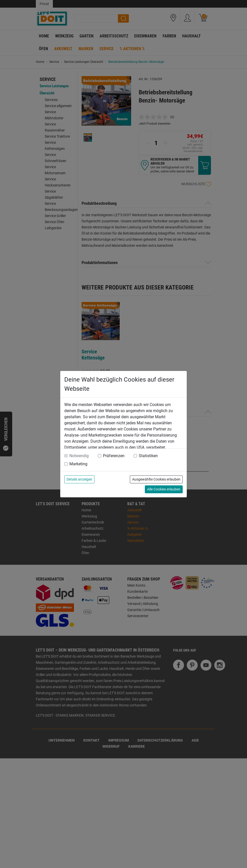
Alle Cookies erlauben (164, 489)
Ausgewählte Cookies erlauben (156, 479)
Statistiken (148, 456)
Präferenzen (114, 456)
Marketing (78, 464)
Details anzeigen (79, 479)
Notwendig (79, 456)
